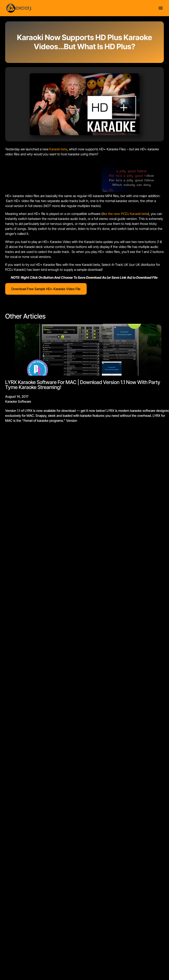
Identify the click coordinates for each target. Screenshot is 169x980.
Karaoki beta (58, 149)
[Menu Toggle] (161, 8)
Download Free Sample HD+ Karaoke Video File (46, 289)
